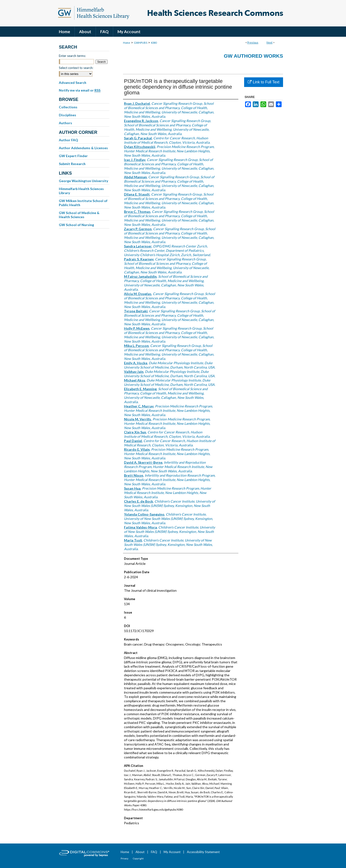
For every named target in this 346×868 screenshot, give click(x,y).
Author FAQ (68, 140)
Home (127, 43)
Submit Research (72, 164)
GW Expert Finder (73, 156)
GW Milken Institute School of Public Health (83, 203)
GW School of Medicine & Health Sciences (79, 215)
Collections (68, 107)
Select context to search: (76, 68)
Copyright (138, 858)
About (140, 852)
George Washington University (83, 181)
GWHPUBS (141, 43)
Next (269, 42)
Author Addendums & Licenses (83, 148)
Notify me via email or (80, 90)
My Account (172, 852)
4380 (154, 43)
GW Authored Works (253, 56)
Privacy (124, 858)
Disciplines (68, 115)
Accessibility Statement (203, 852)
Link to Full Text (263, 82)
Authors (65, 123)
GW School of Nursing (76, 225)
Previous (253, 42)
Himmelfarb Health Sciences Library (81, 191)
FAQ (154, 852)
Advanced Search (73, 83)
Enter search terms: (72, 56)
